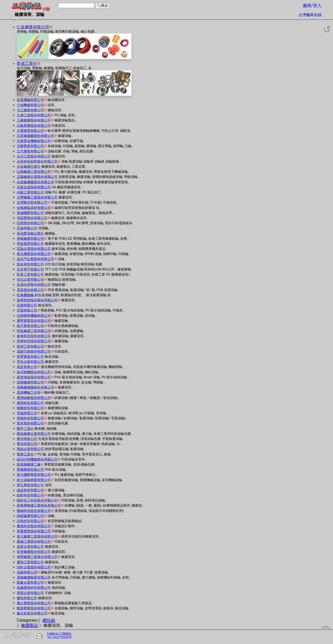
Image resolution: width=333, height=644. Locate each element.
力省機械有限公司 (30, 105)
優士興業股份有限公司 (34, 603)
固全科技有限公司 (30, 264)
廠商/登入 (312, 6)
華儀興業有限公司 (30, 470)
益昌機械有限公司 (30, 100)
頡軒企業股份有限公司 (34, 567)
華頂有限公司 (27, 444)
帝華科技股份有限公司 (34, 341)
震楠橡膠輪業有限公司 (34, 577)
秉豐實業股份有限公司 (34, 321)
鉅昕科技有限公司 (30, 495)
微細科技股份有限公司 (34, 511)
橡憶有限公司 (27, 598)
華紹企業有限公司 (30, 449)
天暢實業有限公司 (30, 146)
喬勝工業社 (25, 454)
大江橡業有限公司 (30, 110)
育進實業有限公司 (30, 244)
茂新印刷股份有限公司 (34, 352)
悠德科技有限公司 (30, 418)
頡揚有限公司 (27, 572)
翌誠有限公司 (27, 413)
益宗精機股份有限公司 (34, 372)
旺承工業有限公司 (30, 274)
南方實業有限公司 (30, 326)
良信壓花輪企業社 (30, 233)
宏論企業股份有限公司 (34, 249)
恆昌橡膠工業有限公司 (34, 331)
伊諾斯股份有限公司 (32, 218)
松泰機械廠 (25, 295)
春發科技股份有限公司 (34, 336)
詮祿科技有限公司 (30, 521)
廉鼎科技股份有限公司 (34, 526)
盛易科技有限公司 (30, 403)
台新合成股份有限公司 (34, 187)
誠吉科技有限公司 (30, 490)
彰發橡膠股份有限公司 (34, 552)
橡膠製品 (30, 625)
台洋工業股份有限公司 (34, 156)
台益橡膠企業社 (29, 167)
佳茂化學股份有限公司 (34, 285)
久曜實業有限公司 (30, 131)
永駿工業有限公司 (30, 192)
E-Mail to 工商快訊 (59, 634)
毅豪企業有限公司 (30, 583)
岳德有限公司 (27, 305)
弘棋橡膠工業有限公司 (34, 172)
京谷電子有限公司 (30, 269)
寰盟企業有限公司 (30, 593)
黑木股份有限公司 (30, 423)
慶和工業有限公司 (30, 562)
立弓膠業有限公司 (30, 151)
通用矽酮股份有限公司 (34, 398)
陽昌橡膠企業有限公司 (34, 434)
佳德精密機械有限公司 (34, 316)
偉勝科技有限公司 (30, 408)
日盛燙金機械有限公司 (34, 141)
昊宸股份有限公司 (30, 290)
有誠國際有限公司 (30, 213)
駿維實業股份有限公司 (34, 608)
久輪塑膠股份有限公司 (34, 126)
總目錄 (49, 620)
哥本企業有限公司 (30, 362)
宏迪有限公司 (27, 228)
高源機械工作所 (29, 392)
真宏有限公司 (27, 367)
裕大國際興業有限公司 (34, 475)
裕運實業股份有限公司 (34, 531)
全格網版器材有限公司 (34, 208)
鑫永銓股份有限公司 (32, 613)
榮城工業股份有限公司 (34, 542)
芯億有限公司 (27, 310)
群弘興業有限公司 (30, 485)
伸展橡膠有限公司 (30, 239)
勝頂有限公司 (27, 439)
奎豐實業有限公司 (30, 357)
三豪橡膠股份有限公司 (34, 120)
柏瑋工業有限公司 (30, 346)
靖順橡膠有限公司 (30, 516)
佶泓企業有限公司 (30, 280)
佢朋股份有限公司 (30, 223)
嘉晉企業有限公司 (30, 547)
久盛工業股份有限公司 (34, 115)
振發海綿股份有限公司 (34, 377)
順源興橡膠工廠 (29, 464)
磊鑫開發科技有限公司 (34, 588)
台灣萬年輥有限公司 (32, 202)
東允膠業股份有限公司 (34, 254)
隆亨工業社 (25, 429)
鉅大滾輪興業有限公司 (34, 480)
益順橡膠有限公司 (30, 382)
